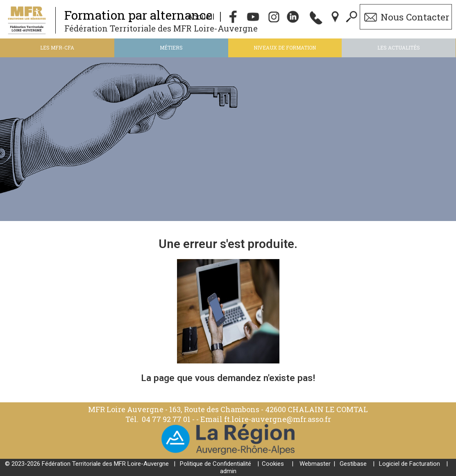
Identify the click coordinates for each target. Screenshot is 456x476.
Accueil (201, 17)
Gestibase (353, 464)
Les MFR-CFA (57, 47)
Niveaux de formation (285, 47)
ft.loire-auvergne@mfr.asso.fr (278, 419)
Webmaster (315, 464)
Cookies (273, 464)
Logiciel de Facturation (409, 464)
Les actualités (399, 47)
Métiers (171, 47)
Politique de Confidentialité (216, 464)
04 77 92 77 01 (167, 419)
